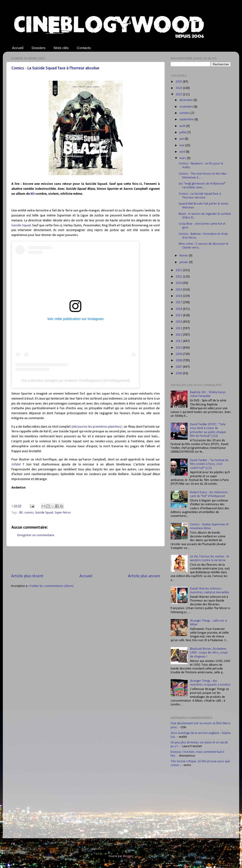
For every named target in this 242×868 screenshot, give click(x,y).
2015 (179, 315)
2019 (179, 290)
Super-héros (63, 513)
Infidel (16, 465)
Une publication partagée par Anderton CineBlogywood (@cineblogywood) (76, 380)
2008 (179, 360)
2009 (179, 354)
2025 (179, 82)
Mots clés (61, 48)
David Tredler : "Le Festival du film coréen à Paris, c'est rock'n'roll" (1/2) (209, 464)
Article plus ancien (144, 576)
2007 (179, 367)
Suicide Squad (21, 225)
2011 (179, 341)
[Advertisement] (86, 560)
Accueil (18, 48)
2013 (179, 328)
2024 (179, 88)
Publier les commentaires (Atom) (52, 586)
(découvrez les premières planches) (97, 427)
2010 (179, 348)
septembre (187, 120)
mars (183, 158)
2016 (179, 309)
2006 (179, 373)
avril (183, 152)
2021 (179, 277)
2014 (179, 322)
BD (32, 194)
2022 (179, 270)
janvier (184, 262)
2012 (179, 335)
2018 (179, 296)
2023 (179, 95)
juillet (183, 133)
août (183, 126)
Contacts (84, 48)
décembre (186, 100)
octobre (185, 113)
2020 (179, 283)
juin (182, 139)
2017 (179, 302)
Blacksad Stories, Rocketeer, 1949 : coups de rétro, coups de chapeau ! (209, 653)
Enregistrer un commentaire (36, 535)
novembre (187, 107)
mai (182, 145)
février (184, 256)
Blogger (128, 856)
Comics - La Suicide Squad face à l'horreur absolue (55, 68)
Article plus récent (27, 576)
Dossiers (39, 48)
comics (29, 513)
